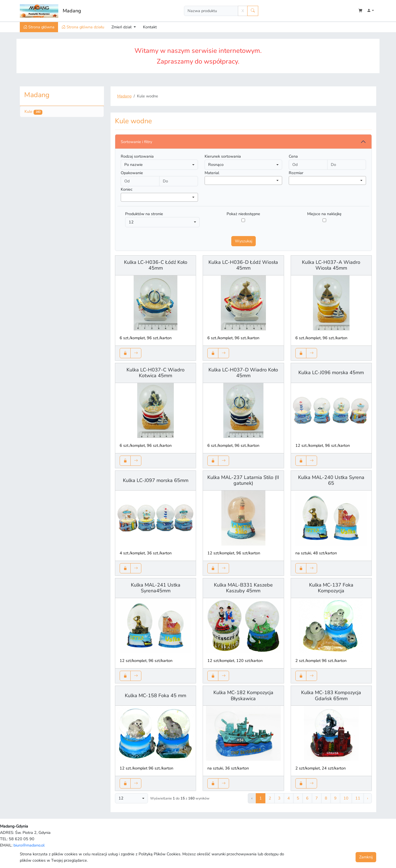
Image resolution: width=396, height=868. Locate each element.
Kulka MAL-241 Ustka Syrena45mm (156, 588)
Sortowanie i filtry (136, 142)
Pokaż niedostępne (243, 214)
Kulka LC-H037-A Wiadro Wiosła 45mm (331, 265)
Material (212, 173)
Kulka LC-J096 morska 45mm (331, 373)
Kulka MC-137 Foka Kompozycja (331, 588)
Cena (293, 156)
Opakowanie (132, 173)
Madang (72, 11)
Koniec (127, 189)
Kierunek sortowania (223, 156)
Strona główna (39, 27)
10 (346, 798)
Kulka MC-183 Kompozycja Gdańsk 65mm (331, 696)
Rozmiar (296, 173)
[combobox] (243, 180)
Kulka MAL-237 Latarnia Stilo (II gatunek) (243, 480)
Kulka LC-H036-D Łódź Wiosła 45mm (243, 265)
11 (358, 798)
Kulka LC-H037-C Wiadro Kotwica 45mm (156, 373)
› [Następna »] (368, 798)
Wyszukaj (244, 241)
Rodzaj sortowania (137, 156)
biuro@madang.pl (29, 845)
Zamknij (366, 857)
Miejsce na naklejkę (324, 214)
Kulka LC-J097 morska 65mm (156, 480)
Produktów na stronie (144, 214)
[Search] (211, 11)
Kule (33, 112)
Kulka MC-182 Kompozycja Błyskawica (243, 696)
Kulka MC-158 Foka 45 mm (156, 696)
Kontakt (150, 27)
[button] (370, 11)
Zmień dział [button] (122, 27)
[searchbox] (208, 180)
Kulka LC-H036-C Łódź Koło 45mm (156, 265)
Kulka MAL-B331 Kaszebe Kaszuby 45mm (243, 588)
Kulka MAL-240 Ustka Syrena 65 (331, 480)
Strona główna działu (83, 27)
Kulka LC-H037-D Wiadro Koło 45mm (243, 373)
